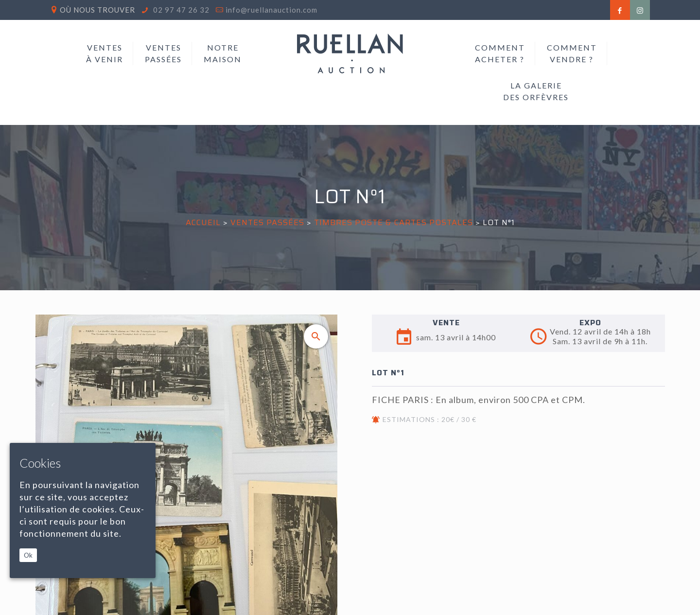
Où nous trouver (97, 10)
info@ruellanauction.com (271, 10)
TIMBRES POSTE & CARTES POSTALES (395, 222)
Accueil (203, 222)
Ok (28, 555)
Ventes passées (267, 222)
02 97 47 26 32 (180, 10)
